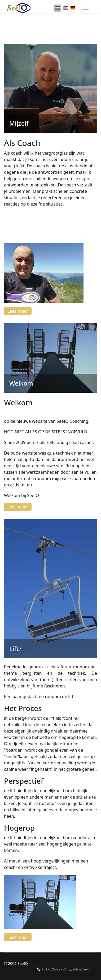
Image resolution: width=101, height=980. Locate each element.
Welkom (21, 383)
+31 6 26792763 (54, 969)
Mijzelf (19, 123)
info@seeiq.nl (84, 969)
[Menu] (85, 8)
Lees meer (18, 311)
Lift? (15, 649)
